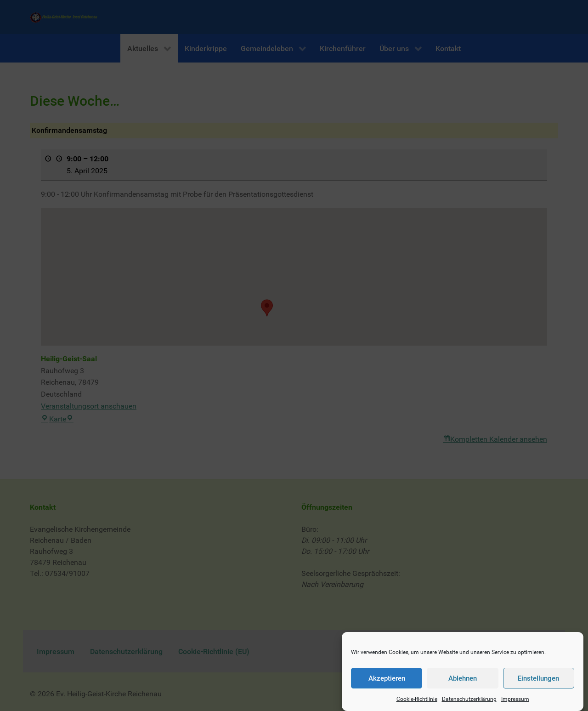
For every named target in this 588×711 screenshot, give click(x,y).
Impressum (515, 704)
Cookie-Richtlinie (417, 704)
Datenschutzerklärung (469, 704)
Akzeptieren (387, 683)
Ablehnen (463, 683)
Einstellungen (538, 683)
